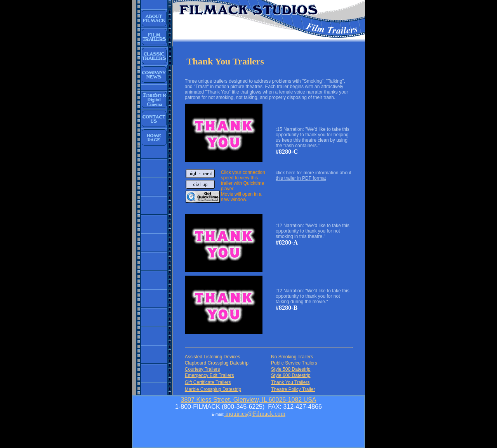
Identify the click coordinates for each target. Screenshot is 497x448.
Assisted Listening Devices (213, 357)
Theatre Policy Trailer (293, 389)
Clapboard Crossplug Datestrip (217, 363)
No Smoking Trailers (292, 357)
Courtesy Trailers (202, 369)
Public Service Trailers (294, 363)
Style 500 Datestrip (291, 369)
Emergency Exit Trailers (209, 375)
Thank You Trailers (290, 382)
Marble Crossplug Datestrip (213, 389)
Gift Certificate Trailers (208, 382)
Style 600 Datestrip (291, 375)
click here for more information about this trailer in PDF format (314, 175)
